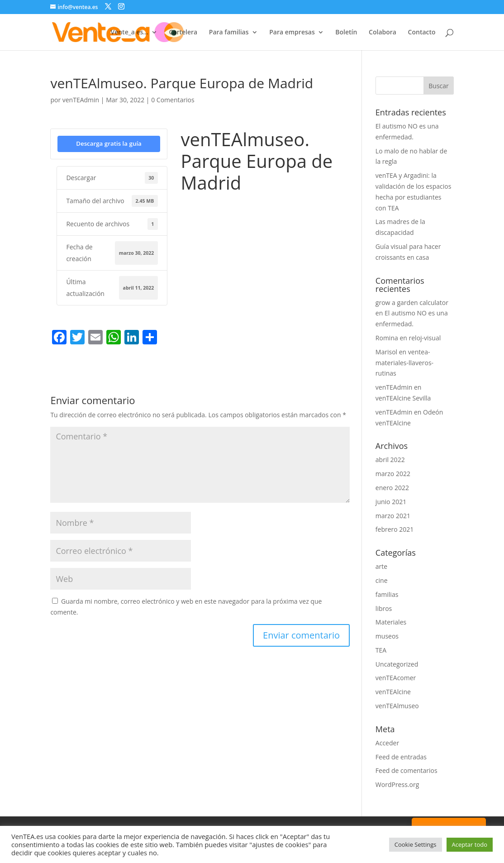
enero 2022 (392, 488)
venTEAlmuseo (397, 706)
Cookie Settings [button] (416, 844)
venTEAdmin (81, 100)
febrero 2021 (395, 529)
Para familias (229, 33)
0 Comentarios (173, 100)
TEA (381, 650)
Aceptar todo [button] (470, 844)
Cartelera (183, 33)
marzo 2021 (393, 516)
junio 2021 (391, 502)
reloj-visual (425, 338)
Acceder (387, 743)
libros (384, 608)
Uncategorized (397, 664)
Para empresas (292, 33)
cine (382, 580)
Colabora (383, 33)
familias (387, 594)
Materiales (391, 622)
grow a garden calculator (412, 303)
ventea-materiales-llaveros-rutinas (404, 363)
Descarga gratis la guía (109, 143)
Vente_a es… (129, 33)
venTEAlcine (393, 692)
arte (381, 566)
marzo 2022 (393, 474)
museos (387, 636)
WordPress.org (397, 784)
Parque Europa (202, 208)
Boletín (346, 33)
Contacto (422, 33)
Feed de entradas (401, 757)
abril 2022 (390, 460)
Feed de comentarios (407, 770)
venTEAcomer (396, 678)
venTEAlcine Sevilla (403, 398)
